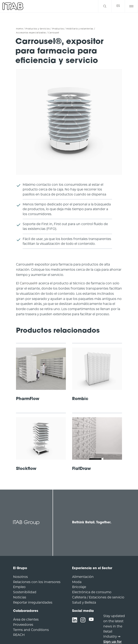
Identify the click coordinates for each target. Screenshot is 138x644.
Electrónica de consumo (92, 592)
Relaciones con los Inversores (37, 582)
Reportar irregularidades (33, 602)
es (118, 6)
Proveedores (23, 625)
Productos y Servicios (38, 29)
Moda (77, 582)
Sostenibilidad (25, 592)
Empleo (19, 587)
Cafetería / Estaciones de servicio (98, 597)
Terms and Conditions (31, 630)
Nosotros (20, 577)
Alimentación (83, 577)
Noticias (20, 597)
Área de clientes (26, 619)
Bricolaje (79, 587)
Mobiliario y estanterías (80, 29)
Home (19, 29)
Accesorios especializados (31, 33)
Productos (58, 29)
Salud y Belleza (84, 602)
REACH (19, 635)
